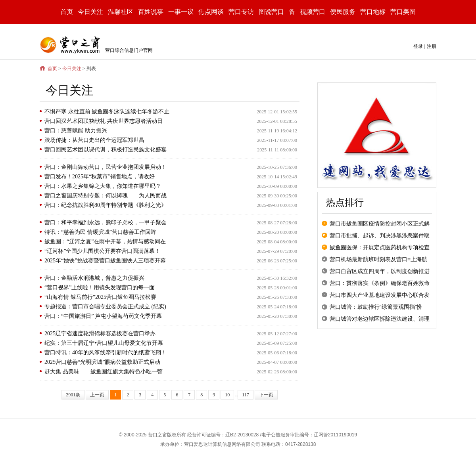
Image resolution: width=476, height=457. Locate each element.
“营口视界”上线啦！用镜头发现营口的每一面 (100, 288)
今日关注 (72, 69)
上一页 (97, 395)
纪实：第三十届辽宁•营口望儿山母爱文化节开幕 (104, 343)
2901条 (73, 395)
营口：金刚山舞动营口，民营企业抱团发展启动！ (106, 167)
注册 (432, 46)
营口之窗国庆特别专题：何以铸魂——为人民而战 (106, 196)
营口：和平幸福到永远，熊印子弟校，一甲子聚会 (106, 223)
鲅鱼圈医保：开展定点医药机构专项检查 (380, 247)
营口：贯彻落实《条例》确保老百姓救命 (380, 283)
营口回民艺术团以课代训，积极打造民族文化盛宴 (106, 150)
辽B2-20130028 (242, 435)
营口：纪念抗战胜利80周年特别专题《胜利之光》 (106, 205)
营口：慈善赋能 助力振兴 (76, 131)
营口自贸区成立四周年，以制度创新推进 (380, 271)
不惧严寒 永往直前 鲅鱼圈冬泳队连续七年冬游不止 (107, 112)
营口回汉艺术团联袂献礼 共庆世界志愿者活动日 (104, 121)
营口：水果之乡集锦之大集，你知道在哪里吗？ (103, 186)
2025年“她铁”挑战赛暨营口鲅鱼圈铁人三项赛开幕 (105, 261)
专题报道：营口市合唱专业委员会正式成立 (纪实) (105, 307)
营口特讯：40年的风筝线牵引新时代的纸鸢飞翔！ (106, 353)
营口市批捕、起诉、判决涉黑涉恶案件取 (380, 235)
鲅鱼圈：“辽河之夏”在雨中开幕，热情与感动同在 (105, 242)
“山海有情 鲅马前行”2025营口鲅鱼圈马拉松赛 (100, 297)
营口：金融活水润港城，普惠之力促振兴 (94, 278)
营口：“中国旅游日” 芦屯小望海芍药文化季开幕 (103, 316)
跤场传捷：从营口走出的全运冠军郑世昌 (94, 140)
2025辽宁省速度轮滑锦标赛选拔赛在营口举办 (100, 334)
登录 (418, 46)
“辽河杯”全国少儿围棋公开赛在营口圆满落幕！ (102, 251)
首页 (67, 12)
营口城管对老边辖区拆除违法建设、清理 (380, 319)
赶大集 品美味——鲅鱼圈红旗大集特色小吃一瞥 (104, 372)
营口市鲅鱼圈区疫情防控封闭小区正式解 (380, 224)
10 (227, 395)
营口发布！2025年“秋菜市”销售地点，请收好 (100, 177)
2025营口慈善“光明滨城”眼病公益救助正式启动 (102, 362)
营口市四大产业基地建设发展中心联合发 (380, 295)
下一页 (266, 395)
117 (246, 395)
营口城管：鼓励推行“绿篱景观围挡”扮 (376, 307)
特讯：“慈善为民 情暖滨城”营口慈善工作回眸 (100, 232)
